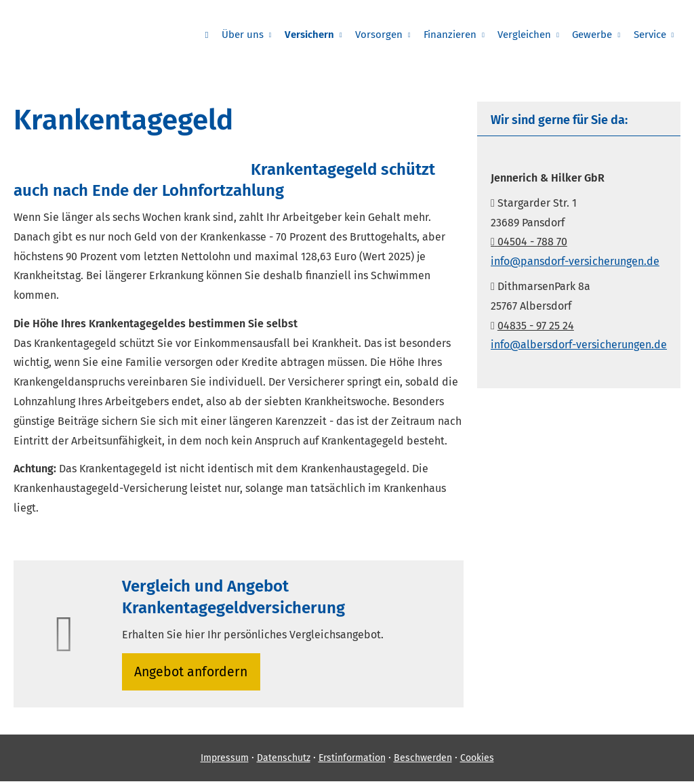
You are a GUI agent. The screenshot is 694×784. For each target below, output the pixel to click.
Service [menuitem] (650, 35)
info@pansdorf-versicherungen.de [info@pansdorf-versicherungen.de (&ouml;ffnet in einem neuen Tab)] (575, 261)
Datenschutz (284, 761)
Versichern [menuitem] (315, 35)
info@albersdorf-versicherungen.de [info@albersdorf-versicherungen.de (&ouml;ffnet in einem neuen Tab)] (579, 345)
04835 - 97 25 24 (536, 326)
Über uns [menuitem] (249, 35)
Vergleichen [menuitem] (527, 35)
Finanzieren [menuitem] (453, 35)
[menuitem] (214, 35)
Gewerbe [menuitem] (594, 35)
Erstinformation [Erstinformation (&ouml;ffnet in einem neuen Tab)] (352, 761)
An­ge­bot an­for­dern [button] (193, 673)
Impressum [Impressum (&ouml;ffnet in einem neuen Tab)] (225, 761)
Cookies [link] (477, 761)
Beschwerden (423, 761)
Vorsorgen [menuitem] (384, 35)
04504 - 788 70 (529, 242)
